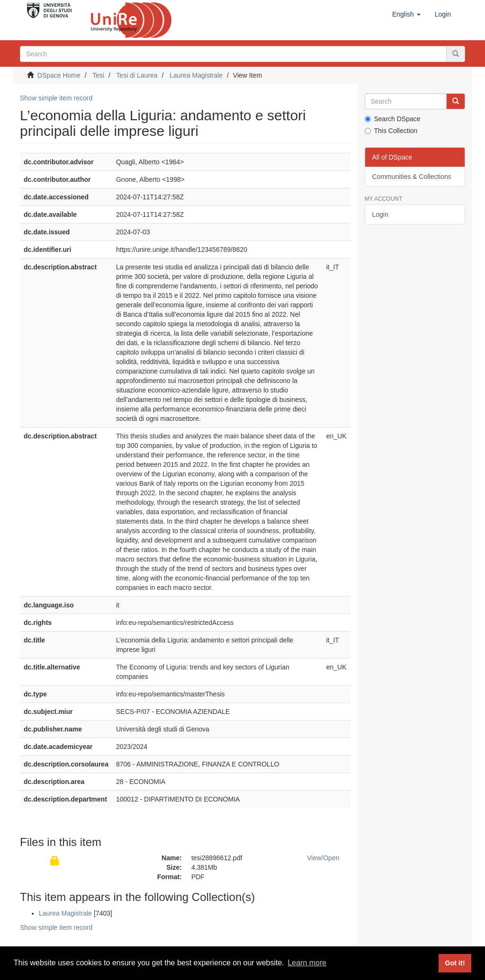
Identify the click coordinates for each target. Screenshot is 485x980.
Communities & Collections (412, 177)
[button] (406, 14)
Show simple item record (56, 98)
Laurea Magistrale (196, 75)
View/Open (323, 858)
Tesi (98, 75)
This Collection (391, 131)
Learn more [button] (307, 963)
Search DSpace (393, 119)
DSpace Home (59, 75)
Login (380, 214)
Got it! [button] (455, 963)
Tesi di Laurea (137, 75)
